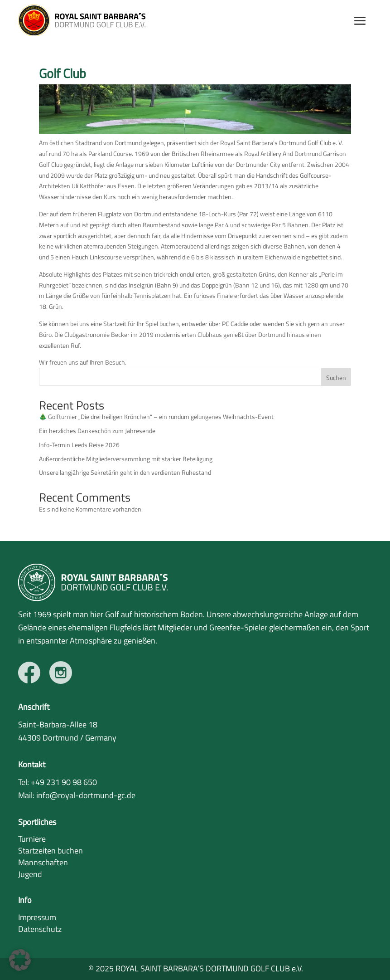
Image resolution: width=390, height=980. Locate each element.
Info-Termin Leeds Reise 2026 (79, 445)
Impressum (37, 917)
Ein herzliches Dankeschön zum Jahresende (97, 431)
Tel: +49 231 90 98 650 (58, 782)
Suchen (336, 378)
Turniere (32, 839)
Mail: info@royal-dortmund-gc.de (77, 795)
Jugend (30, 874)
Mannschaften (43, 862)
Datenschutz (40, 929)
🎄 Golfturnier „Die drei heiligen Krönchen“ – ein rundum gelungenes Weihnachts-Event (156, 417)
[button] (20, 960)
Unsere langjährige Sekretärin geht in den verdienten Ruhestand (125, 472)
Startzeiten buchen (51, 851)
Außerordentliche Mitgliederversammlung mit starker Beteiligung (126, 459)
